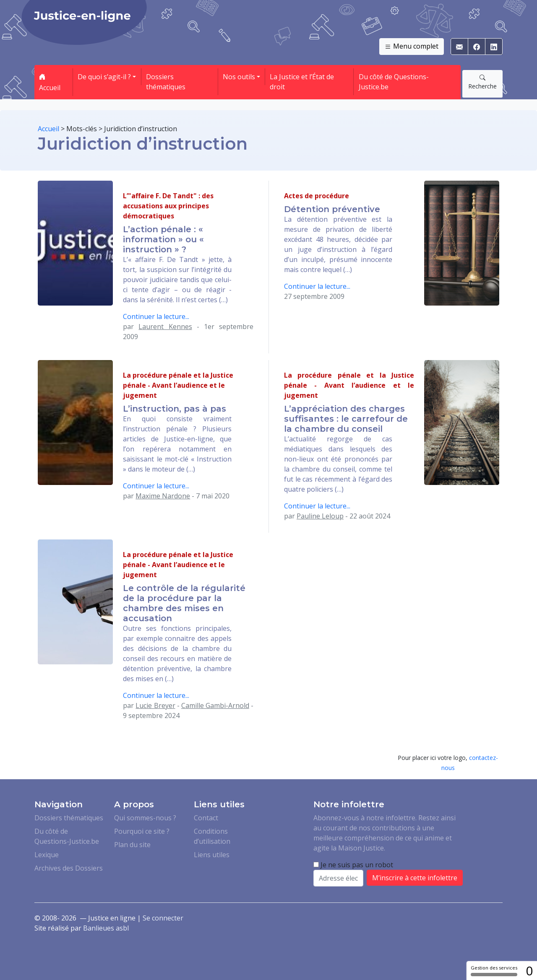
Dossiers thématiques (166, 82)
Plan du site (132, 845)
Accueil (50, 82)
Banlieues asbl (106, 928)
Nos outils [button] (239, 77)
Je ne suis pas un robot (353, 865)
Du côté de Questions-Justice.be (394, 82)
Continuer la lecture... (156, 316)
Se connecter (163, 918)
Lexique (47, 855)
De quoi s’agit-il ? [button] (104, 77)
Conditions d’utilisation (212, 836)
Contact (206, 818)
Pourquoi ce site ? (142, 831)
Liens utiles (212, 855)
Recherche (482, 82)
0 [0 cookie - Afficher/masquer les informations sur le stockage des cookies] (529, 971)
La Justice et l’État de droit (302, 82)
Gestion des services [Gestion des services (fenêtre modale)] (494, 970)
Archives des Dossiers (69, 868)
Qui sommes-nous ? (145, 818)
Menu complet (412, 47)
